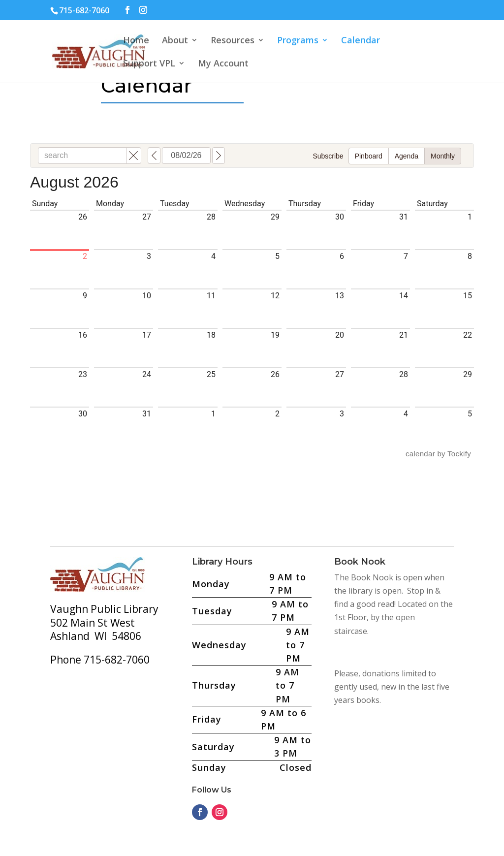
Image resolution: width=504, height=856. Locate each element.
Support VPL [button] (149, 64)
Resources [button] (233, 41)
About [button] (175, 41)
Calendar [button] (361, 41)
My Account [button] (223, 64)
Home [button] (136, 41)
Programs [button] (298, 41)
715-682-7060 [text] (84, 10)
